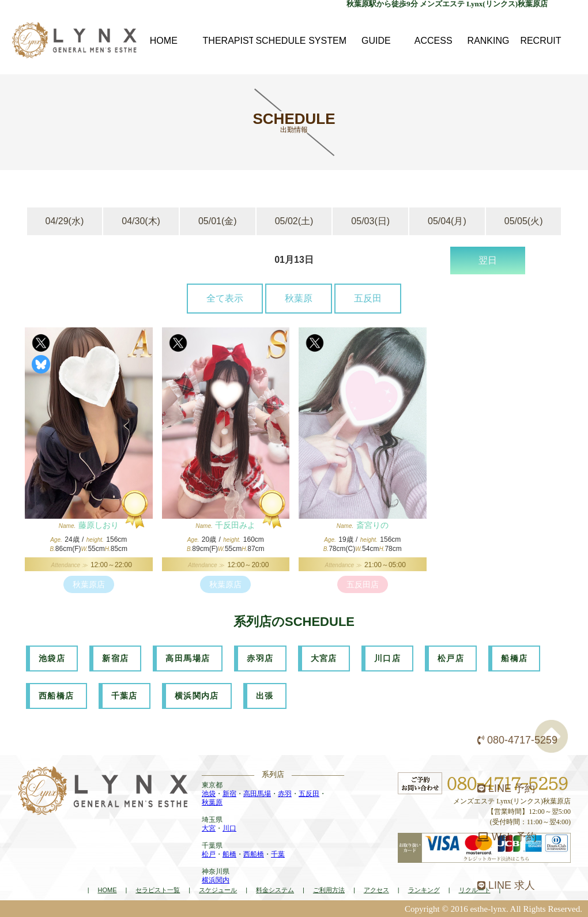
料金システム (275, 890)
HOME (107, 890)
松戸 (209, 854)
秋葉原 (299, 298)
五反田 (368, 298)
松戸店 (451, 658)
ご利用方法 (329, 890)
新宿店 (115, 658)
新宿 (229, 794)
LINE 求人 (506, 885)
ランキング (424, 890)
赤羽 (285, 794)
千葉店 (125, 696)
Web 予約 (507, 837)
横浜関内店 (197, 696)
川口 (229, 828)
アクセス (376, 890)
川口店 (387, 658)
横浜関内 (216, 880)
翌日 (488, 260)
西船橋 (254, 854)
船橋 (229, 854)
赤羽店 (260, 658)
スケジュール (218, 890)
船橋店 (514, 658)
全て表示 (225, 298)
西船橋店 (56, 696)
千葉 (278, 854)
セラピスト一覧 (158, 890)
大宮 (209, 828)
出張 (265, 696)
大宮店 (324, 658)
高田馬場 (257, 794)
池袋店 (52, 658)
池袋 (209, 794)
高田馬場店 (188, 658)
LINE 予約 (506, 788)
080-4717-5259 (517, 740)
